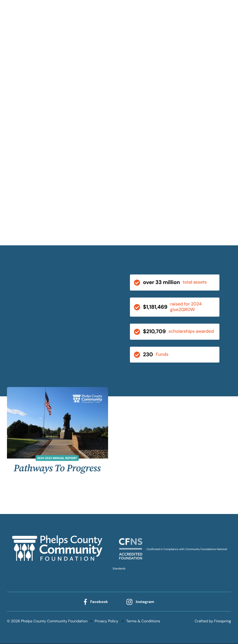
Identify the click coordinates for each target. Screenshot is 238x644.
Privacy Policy (106, 621)
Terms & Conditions (143, 621)
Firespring (223, 621)
